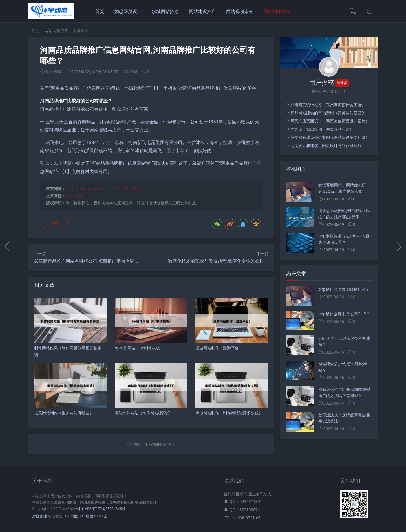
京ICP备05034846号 (109, 509)
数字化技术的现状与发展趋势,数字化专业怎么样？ (218, 261)
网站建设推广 (202, 11)
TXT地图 (86, 516)
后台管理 (39, 516)
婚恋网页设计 (128, 11)
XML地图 (71, 516)
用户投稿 (75, 196)
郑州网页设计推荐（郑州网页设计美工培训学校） (334, 105)
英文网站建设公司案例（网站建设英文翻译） (330, 137)
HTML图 (101, 516)
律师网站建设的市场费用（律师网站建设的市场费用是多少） (344, 113)
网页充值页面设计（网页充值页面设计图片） (330, 121)
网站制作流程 (277, 11)
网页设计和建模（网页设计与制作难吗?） (327, 145)
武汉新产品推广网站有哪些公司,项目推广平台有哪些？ (89, 261)
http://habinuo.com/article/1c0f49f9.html (105, 188)
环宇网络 (84, 509)
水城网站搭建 (165, 11)
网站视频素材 (240, 11)
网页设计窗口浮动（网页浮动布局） (322, 129)
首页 (100, 11)
